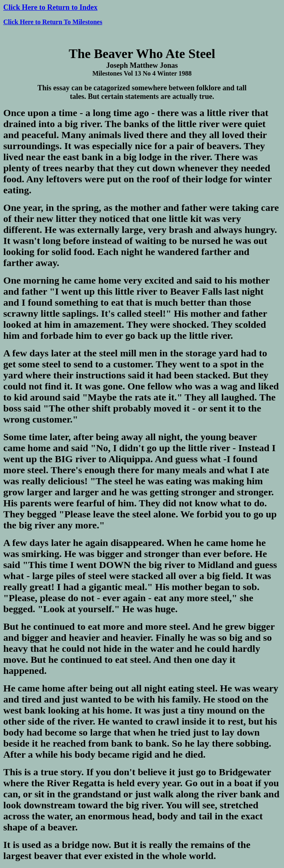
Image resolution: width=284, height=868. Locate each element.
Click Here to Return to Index (50, 7)
